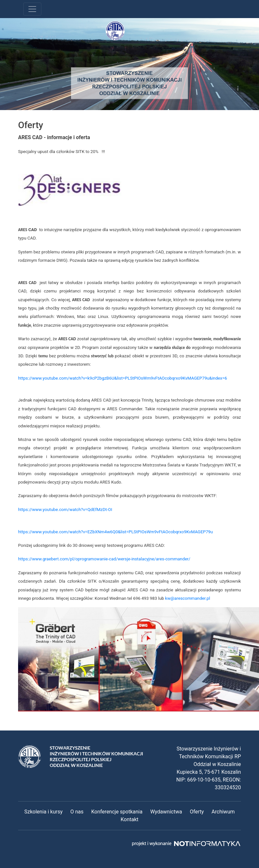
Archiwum (223, 812)
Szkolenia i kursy (43, 812)
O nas (77, 812)
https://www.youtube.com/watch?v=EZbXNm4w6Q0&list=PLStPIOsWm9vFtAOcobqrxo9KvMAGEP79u (115, 532)
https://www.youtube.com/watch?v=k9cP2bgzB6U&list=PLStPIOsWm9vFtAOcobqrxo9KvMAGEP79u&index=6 (123, 378)
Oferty (197, 812)
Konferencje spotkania (117, 812)
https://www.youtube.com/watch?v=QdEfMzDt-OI (65, 510)
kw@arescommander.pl (187, 598)
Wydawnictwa (166, 812)
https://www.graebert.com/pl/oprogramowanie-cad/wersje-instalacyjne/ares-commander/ (104, 559)
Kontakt (129, 819)
